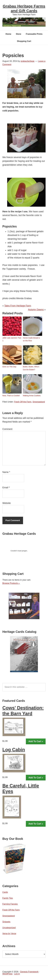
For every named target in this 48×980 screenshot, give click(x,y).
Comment (7, 429)
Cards (5, 892)
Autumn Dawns (36, 310)
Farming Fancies (10, 904)
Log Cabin (14, 750)
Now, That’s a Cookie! (11, 396)
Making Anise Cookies (32, 396)
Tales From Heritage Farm (18, 306)
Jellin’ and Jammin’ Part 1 (12, 339)
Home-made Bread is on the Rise (31, 339)
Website (7, 503)
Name (6, 472)
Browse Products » (11, 583)
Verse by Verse (9, 934)
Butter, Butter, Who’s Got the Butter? (31, 368)
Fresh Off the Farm (23, 402)
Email (6, 488)
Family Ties (8, 898)
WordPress (7, 974)
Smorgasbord (39, 402)
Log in (17, 974)
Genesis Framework (29, 972)
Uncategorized (9, 928)
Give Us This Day (9, 367)
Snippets (6, 922)
